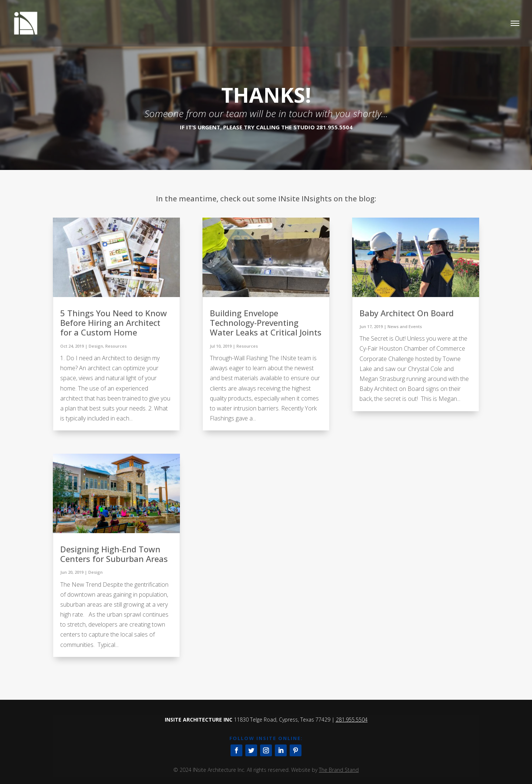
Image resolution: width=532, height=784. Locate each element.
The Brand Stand (339, 770)
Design (96, 346)
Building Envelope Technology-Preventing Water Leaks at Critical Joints (266, 323)
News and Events (405, 326)
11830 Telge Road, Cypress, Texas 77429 (282, 720)
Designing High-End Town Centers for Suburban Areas (114, 554)
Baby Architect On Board (407, 313)
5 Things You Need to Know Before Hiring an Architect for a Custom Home (114, 323)
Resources (116, 346)
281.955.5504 (352, 720)
